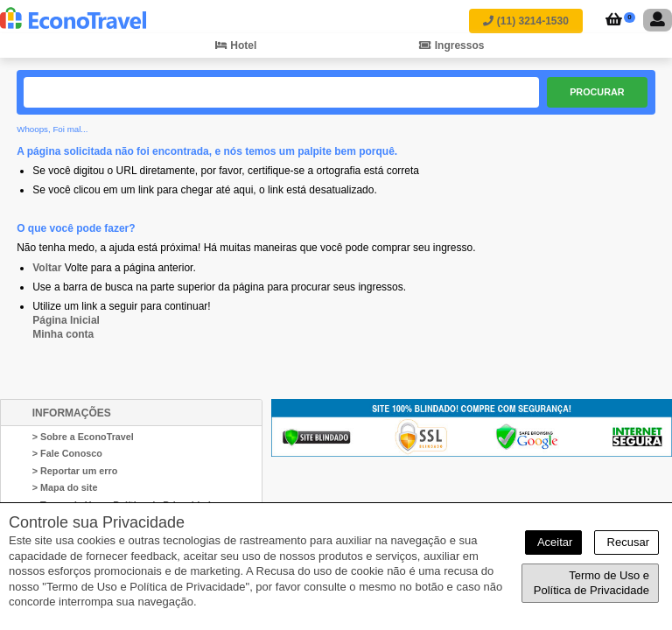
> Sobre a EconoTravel (83, 437)
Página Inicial (66, 320)
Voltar (47, 268)
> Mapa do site (65, 487)
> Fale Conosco (67, 453)
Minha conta (63, 334)
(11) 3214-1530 (525, 21)
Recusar (626, 542)
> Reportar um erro (75, 471)
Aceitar (553, 542)
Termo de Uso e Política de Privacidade (591, 583)
